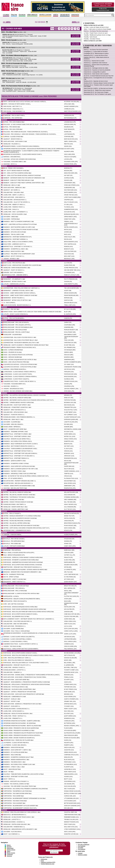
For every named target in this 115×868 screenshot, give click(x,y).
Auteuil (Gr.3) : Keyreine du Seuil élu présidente (97, 70)
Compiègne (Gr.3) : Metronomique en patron (96, 53)
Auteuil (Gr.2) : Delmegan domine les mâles (96, 68)
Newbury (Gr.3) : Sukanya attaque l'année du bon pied (99, 83)
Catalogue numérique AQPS (48, 862)
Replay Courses (11, 853)
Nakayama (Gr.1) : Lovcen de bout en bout (96, 55)
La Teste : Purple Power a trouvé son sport (96, 33)
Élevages (22, 15)
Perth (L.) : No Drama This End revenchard (96, 31)
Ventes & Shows (45, 15)
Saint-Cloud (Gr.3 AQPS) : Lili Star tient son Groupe (98, 88)
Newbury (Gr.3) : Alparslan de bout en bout (96, 81)
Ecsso (42, 861)
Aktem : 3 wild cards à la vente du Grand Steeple (97, 29)
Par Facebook (82, 846)
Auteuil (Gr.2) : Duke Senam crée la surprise (96, 74)
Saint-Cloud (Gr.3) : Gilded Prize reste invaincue (97, 90)
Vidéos (56, 15)
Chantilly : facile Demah (90, 37)
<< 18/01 (7, 22)
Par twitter (81, 848)
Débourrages (32, 15)
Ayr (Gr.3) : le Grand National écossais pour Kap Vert (99, 76)
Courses (6, 15)
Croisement (10, 854)
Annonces (75, 15)
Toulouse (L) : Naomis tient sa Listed (94, 61)
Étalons (14, 15)
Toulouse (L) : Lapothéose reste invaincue (95, 63)
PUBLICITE (103, 9)
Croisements (65, 15)
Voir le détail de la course (76, 36)
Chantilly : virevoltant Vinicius (92, 39)
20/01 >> (76, 22)
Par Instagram (82, 849)
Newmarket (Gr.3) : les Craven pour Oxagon (96, 92)
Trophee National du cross (47, 864)
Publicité (80, 853)
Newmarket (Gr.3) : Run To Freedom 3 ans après (97, 94)
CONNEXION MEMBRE (103, 5)
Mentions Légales (83, 855)
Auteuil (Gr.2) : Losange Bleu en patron (95, 72)
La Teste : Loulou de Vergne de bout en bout (96, 27)
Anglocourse (44, 859)
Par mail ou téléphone (84, 845)
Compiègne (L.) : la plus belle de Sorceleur (96, 52)
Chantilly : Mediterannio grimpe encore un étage (97, 35)
